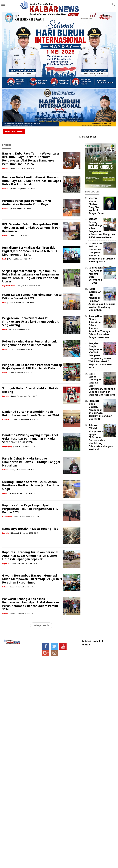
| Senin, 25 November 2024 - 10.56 (26, 517)
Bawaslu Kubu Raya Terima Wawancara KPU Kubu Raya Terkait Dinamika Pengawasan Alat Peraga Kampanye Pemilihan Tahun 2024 (30, 159)
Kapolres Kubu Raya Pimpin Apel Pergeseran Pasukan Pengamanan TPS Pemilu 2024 (30, 509)
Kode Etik (98, 641)
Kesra (4, 329)
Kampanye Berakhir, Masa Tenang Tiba (30, 529)
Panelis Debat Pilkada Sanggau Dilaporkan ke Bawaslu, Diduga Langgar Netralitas (31, 462)
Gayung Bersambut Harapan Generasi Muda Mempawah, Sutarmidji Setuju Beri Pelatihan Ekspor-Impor (32, 579)
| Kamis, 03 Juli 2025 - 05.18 (19, 235)
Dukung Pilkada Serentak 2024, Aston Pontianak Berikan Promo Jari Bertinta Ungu (31, 485)
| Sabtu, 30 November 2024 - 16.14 (29, 286)
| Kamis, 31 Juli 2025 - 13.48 (20, 209)
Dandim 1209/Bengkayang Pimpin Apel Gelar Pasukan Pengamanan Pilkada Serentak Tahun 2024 (30, 439)
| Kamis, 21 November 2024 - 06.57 (22, 614)
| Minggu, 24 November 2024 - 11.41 (24, 533)
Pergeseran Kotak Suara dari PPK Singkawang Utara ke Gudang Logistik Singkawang (30, 321)
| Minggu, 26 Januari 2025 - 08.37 (20, 259)
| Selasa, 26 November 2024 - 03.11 (27, 446)
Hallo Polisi (7, 517)
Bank (4, 259)
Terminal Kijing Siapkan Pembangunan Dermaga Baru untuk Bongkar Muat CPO (100, 410)
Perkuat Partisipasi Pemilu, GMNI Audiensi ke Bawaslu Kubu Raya (27, 202)
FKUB (4, 302)
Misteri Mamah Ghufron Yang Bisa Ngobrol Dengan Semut (97, 206)
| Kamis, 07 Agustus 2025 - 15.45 (22, 189)
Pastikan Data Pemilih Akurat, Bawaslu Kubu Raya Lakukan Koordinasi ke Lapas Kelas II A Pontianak (32, 181)
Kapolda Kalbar (8, 286)
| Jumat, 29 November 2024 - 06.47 (23, 396)
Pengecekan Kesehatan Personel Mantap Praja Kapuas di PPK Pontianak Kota (32, 367)
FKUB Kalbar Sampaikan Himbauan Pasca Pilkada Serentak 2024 (32, 296)
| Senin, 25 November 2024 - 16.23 (22, 470)
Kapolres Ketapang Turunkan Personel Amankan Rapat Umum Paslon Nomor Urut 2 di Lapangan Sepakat (30, 556)
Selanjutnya (41, 625)
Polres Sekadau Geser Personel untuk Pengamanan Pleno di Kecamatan (29, 343)
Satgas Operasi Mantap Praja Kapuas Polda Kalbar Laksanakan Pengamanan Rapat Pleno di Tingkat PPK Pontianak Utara (31, 276)
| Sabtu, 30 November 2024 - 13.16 (21, 329)
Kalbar (5, 235)
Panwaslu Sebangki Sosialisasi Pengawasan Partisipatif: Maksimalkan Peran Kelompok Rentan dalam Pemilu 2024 (31, 604)
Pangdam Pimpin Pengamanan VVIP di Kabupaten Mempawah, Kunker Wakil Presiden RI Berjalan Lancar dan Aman (100, 355)
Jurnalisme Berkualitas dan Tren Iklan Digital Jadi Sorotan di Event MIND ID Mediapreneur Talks (30, 251)
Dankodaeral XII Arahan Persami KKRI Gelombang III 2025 (96, 275)
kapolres (6, 563)
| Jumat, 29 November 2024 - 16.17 (21, 349)
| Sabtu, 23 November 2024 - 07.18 (24, 563)
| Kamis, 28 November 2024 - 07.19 (25, 419)
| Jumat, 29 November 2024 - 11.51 (21, 373)
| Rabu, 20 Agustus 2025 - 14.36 (22, 168)
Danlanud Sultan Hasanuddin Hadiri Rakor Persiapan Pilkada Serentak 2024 (30, 413)
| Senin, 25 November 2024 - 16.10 (22, 493)
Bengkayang (7, 446)
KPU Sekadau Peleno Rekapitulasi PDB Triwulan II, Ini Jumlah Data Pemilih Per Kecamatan (31, 228)
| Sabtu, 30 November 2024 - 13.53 (21, 302)
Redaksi (86, 641)
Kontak (86, 645)
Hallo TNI (6, 419)
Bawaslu (6, 168)
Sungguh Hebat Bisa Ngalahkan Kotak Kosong (30, 390)
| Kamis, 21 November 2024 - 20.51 (22, 587)
